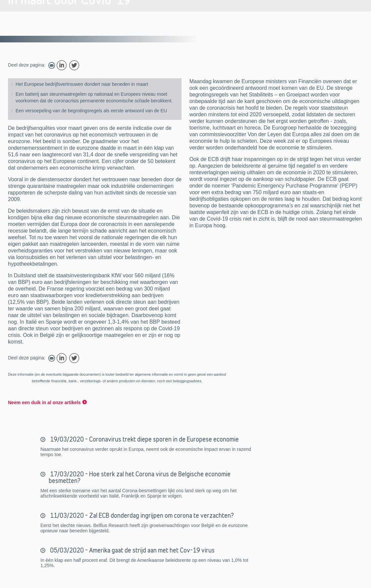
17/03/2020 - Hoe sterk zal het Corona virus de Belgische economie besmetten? (140, 477)
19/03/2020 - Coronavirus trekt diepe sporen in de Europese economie (144, 439)
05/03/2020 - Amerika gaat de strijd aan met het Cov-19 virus (132, 550)
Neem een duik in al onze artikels (44, 402)
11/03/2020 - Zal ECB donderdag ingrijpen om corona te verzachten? (141, 515)
